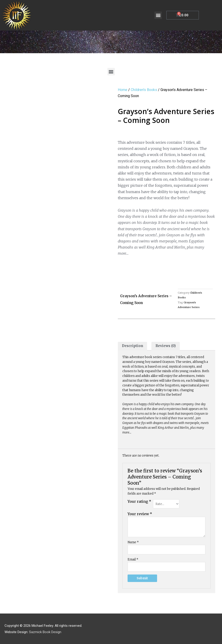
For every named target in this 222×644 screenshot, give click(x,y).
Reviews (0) (166, 346)
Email (133, 559)
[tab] (133, 346)
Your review (140, 514)
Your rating (139, 502)
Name (133, 542)
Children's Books (144, 90)
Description (133, 346)
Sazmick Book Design (45, 632)
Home (123, 90)
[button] (158, 15)
